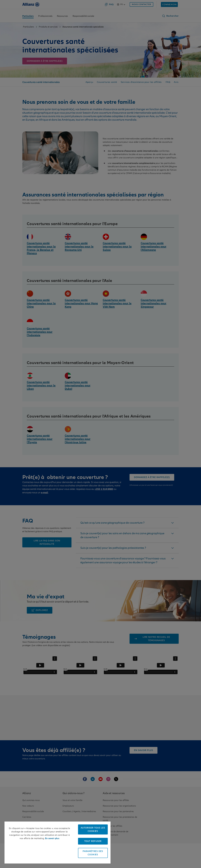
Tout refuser (93, 841)
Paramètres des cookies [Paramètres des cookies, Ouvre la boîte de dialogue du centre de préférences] (93, 853)
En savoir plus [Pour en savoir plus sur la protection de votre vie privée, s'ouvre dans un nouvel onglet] (52, 838)
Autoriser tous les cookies (93, 829)
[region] (58, 843)
